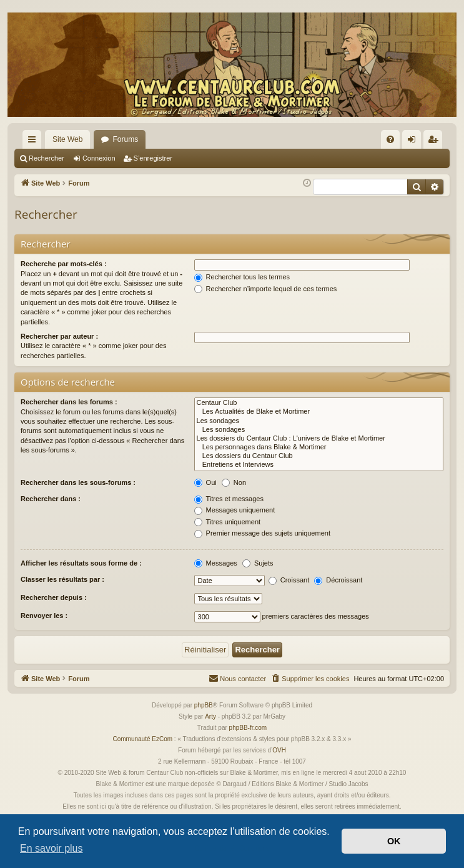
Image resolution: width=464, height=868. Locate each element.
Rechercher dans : (51, 499)
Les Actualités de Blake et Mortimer (319, 412)
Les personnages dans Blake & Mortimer (319, 447)
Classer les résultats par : (62, 579)
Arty (210, 716)
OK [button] (394, 841)
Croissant (289, 580)
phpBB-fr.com (248, 728)
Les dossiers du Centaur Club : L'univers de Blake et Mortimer (319, 439)
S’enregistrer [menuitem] (436, 142)
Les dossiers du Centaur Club (319, 456)
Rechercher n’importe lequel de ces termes (266, 289)
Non (234, 482)
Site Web (67, 139)
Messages (216, 563)
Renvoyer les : (44, 616)
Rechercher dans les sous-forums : (78, 482)
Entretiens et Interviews (319, 465)
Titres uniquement (228, 522)
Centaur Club (319, 403)
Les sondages (319, 421)
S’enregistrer (153, 158)
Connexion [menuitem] (414, 142)
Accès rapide (34, 142)
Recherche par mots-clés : (64, 264)
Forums (125, 139)
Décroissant (338, 580)
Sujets (258, 563)
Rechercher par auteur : (59, 336)
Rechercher (47, 158)
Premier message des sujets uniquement (262, 533)
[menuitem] (390, 139)
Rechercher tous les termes (242, 277)
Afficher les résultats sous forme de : (81, 563)
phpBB (204, 705)
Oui (205, 482)
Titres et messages (229, 499)
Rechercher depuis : (54, 597)
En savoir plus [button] (52, 848)
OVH (279, 750)
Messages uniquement (235, 510)
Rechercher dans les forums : (69, 402)
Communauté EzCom (142, 739)
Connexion (99, 158)
